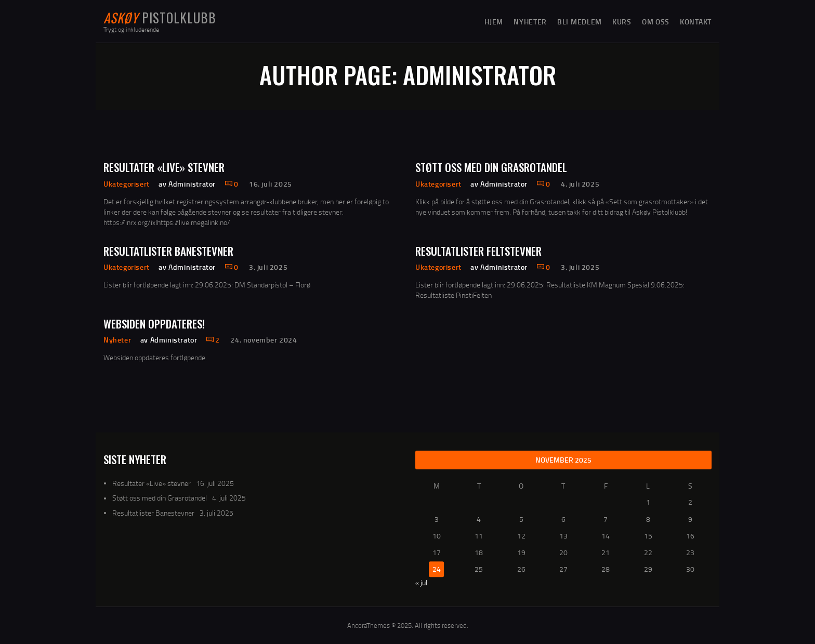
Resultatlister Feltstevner (478, 251)
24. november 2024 (264, 340)
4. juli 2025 (580, 184)
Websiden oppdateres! (154, 324)
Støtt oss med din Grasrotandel (491, 167)
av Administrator (188, 184)
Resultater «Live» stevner (164, 167)
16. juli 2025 (271, 184)
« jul (421, 582)
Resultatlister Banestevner (168, 251)
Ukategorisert (127, 184)
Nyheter (117, 340)
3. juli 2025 (268, 267)
